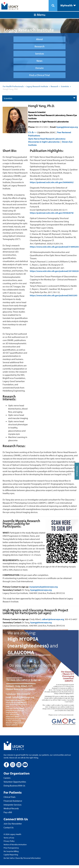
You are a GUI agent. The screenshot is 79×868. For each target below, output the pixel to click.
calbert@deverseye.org (53, 619)
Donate (39, 68)
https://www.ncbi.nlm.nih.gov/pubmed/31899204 (54, 247)
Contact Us (9, 827)
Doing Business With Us (14, 786)
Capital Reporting (11, 855)
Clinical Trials (10, 797)
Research (39, 46)
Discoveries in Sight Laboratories (44, 142)
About (39, 39)
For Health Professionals (13, 86)
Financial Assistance (13, 801)
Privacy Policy (9, 841)
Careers (7, 778)
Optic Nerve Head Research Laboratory (47, 139)
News (39, 61)
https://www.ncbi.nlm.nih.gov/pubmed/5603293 (54, 295)
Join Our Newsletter (13, 824)
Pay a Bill (8, 812)
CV (30, 132)
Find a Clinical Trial (39, 75)
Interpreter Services (12, 805)
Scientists (65, 86)
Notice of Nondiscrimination (15, 844)
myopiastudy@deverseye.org (43, 587)
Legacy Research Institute (37, 86)
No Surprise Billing (11, 851)
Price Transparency (11, 848)
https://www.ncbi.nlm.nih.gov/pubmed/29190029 (54, 271)
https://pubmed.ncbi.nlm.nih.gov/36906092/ (52, 182)
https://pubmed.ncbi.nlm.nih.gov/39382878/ (52, 213)
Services (40, 54)
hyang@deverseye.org (67, 127)
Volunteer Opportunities (15, 782)
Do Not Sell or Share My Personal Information (22, 858)
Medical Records (11, 808)
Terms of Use (9, 838)
